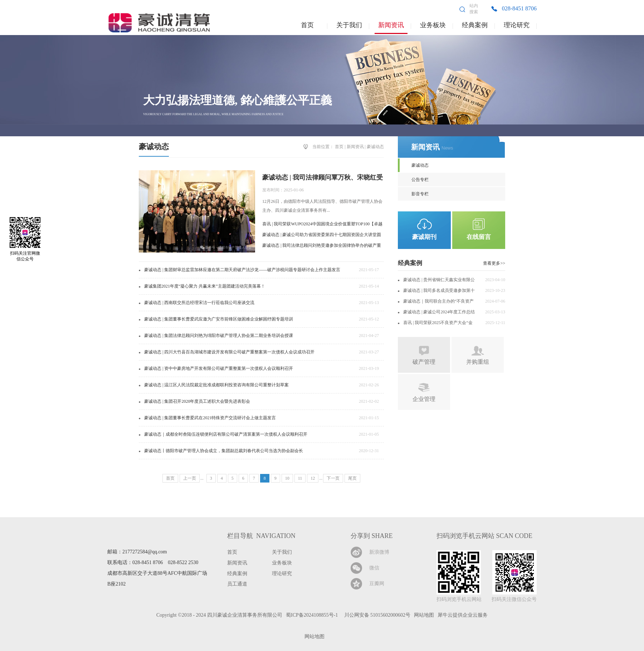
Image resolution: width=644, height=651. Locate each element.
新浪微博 (379, 552)
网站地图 (313, 637)
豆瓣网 (377, 584)
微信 (374, 568)
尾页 (352, 478)
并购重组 (478, 362)
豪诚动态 (375, 147)
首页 (307, 25)
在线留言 (479, 237)
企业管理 (424, 399)
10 (287, 478)
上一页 (190, 478)
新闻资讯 (355, 147)
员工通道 (237, 584)
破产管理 (424, 362)
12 (313, 478)
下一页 (333, 478)
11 (300, 478)
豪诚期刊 (424, 237)
